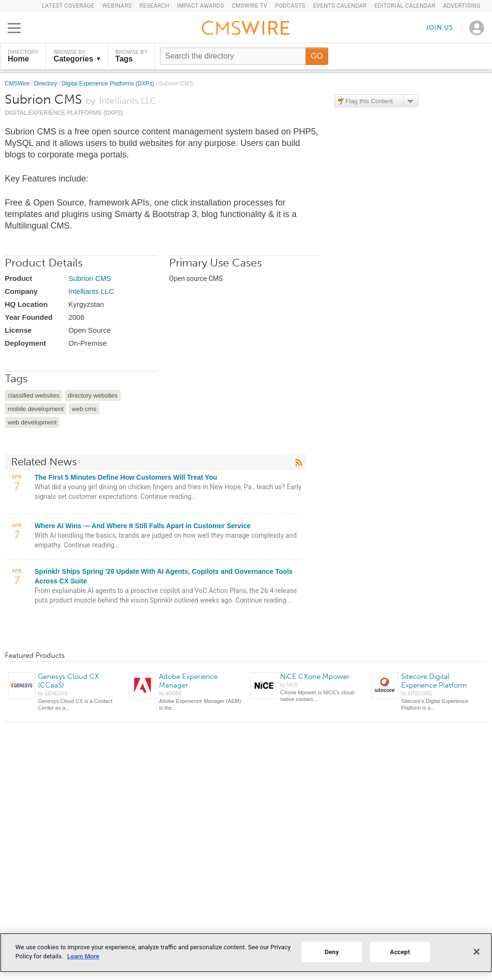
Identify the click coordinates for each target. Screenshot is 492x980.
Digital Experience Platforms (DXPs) (109, 84)
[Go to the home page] (246, 29)
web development (32, 422)
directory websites (93, 395)
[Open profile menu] (477, 28)
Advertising (462, 6)
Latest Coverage (68, 6)
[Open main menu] (14, 28)
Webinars (117, 6)
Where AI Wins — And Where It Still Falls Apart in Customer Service (143, 526)
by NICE (289, 685)
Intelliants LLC (91, 291)
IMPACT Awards (200, 6)
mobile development (36, 409)
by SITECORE (417, 694)
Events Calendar (340, 6)
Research (154, 6)
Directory (46, 84)
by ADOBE (171, 694)
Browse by (77, 56)
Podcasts (290, 6)
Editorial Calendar (405, 6)
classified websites (34, 395)
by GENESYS (53, 694)
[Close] (477, 952)
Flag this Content (369, 101)
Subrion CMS (90, 278)
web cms (84, 409)
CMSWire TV (249, 6)
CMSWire (18, 84)
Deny (332, 952)
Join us (440, 28)
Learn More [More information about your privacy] (83, 956)
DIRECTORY (23, 56)
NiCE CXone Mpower (315, 677)
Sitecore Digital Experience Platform (434, 681)
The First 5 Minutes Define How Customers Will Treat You (126, 477)
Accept (400, 952)
